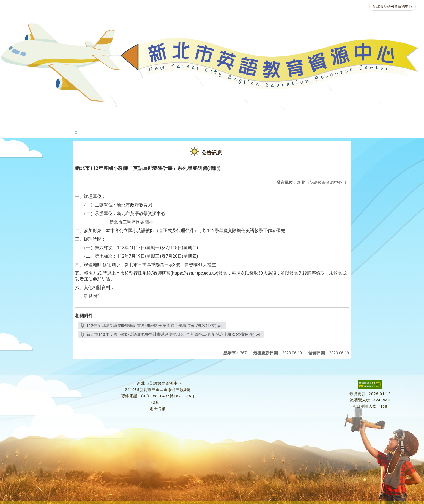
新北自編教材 (150, 117)
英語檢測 (220, 117)
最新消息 (54, 117)
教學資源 (114, 117)
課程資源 (81, 117)
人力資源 (286, 117)
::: (77, 132)
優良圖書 (187, 117)
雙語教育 (363, 117)
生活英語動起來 (325, 117)
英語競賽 (253, 117)
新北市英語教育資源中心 (392, 6)
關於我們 (21, 117)
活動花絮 (396, 117)
